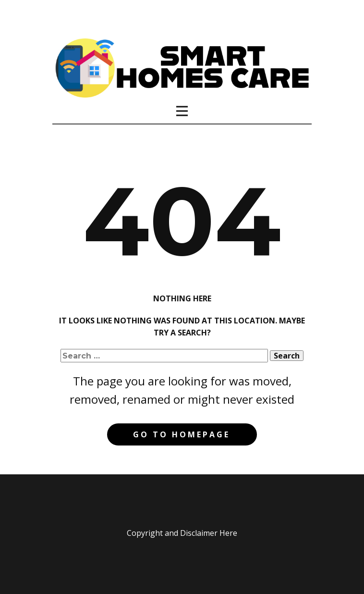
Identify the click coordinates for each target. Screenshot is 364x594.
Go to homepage (182, 434)
